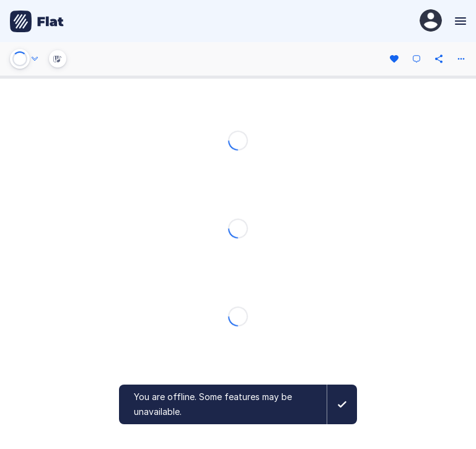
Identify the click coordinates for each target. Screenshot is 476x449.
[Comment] (416, 59)
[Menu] (459, 21)
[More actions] (461, 59)
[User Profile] (431, 21)
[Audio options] (35, 59)
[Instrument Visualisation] (58, 59)
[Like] (394, 59)
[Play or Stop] (20, 59)
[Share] (439, 59)
